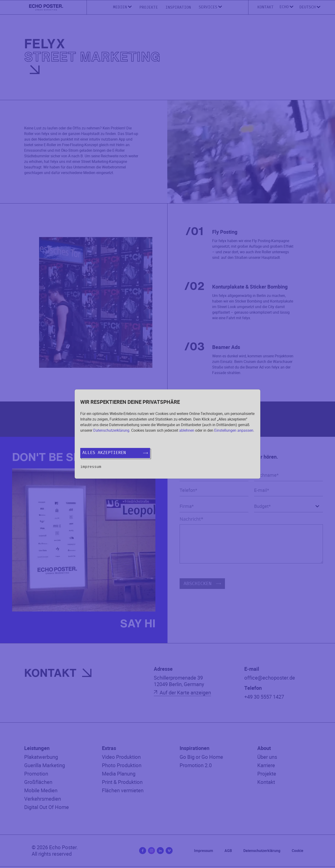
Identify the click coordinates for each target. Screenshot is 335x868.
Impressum (91, 467)
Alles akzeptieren (115, 453)
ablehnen (187, 430)
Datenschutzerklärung (111, 430)
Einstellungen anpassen (234, 430)
